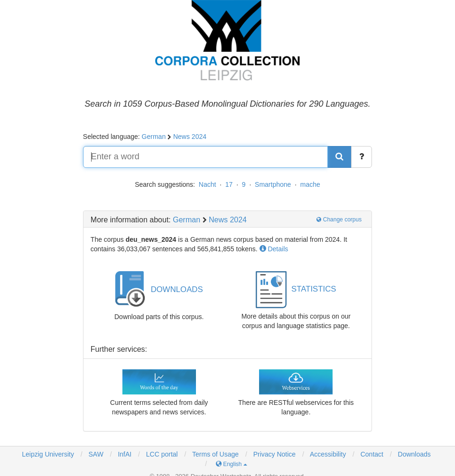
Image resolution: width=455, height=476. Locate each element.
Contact (372, 454)
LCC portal (161, 454)
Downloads (414, 454)
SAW (95, 454)
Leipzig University (48, 454)
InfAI (124, 454)
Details (274, 249)
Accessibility (328, 454)
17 (229, 184)
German (154, 137)
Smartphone (273, 184)
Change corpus (339, 220)
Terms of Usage (215, 454)
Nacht (208, 184)
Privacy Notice (274, 454)
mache (310, 184)
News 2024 (190, 137)
